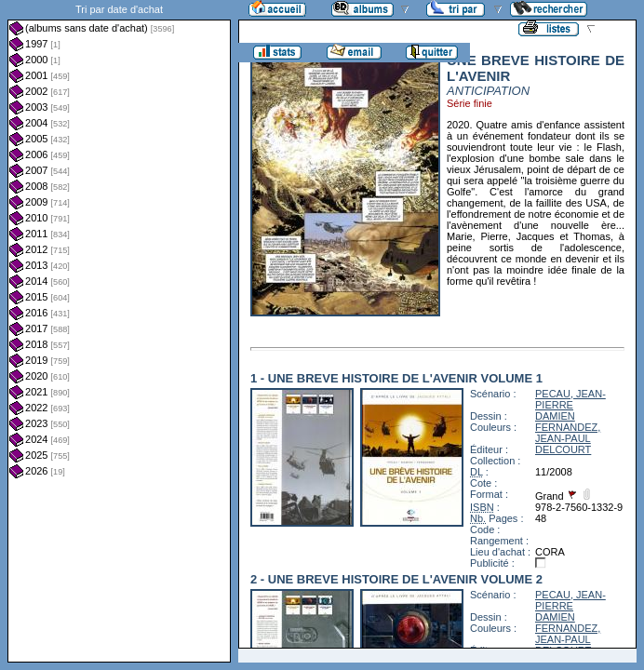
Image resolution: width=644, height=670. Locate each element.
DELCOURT (563, 449)
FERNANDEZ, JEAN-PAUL (568, 433)
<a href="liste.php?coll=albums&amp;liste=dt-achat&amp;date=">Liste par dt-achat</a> (119, 331)
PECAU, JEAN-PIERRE (570, 399)
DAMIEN (555, 416)
